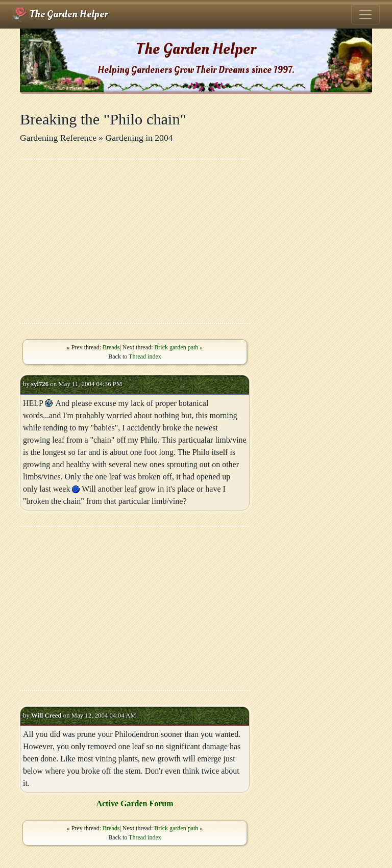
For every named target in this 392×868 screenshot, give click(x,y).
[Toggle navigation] (365, 14)
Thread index (145, 356)
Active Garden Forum (134, 803)
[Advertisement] (135, 241)
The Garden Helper (60, 14)
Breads (111, 347)
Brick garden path (176, 347)
